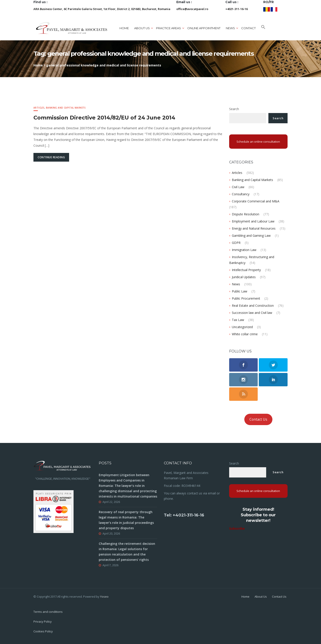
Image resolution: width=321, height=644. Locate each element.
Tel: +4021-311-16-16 (184, 515)
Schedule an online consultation (258, 142)
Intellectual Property (246, 270)
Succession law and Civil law (252, 313)
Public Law (240, 291)
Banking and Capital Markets (66, 108)
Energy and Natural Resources (254, 228)
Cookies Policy (43, 631)
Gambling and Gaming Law (251, 236)
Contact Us (258, 419)
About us (142, 28)
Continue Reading (51, 157)
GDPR (236, 243)
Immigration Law (244, 250)
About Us (261, 597)
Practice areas (169, 28)
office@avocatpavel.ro (192, 9)
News (230, 28)
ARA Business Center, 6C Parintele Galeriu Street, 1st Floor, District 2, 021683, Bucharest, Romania (102, 9)
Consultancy (241, 194)
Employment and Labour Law (253, 221)
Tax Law (238, 320)
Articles (39, 108)
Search (234, 109)
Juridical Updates (244, 277)
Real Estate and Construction (253, 306)
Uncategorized (242, 327)
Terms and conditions (48, 612)
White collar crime (245, 334)
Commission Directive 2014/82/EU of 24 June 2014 (104, 118)
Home (124, 28)
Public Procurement (246, 298)
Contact (248, 28)
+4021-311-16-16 (237, 9)
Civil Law (238, 187)
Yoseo (104, 597)
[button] (263, 28)
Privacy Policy (43, 621)
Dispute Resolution (246, 214)
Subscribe (237, 528)
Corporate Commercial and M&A (256, 201)
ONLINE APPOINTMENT (204, 28)
